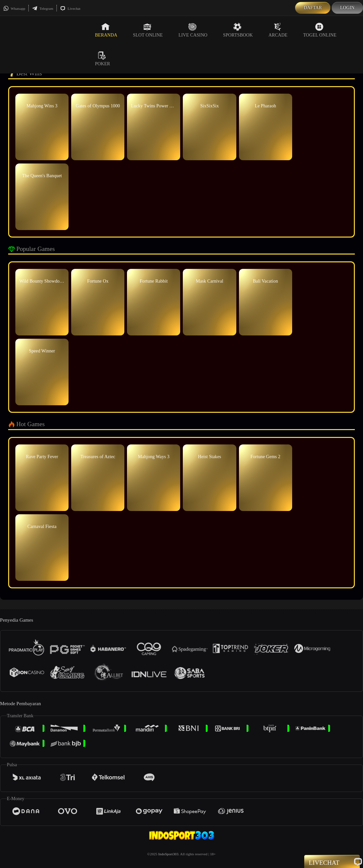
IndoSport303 (168, 854)
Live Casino (193, 30)
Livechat (70, 8)
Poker (103, 59)
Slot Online (148, 30)
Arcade (278, 30)
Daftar (313, 8)
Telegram (43, 8)
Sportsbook (238, 30)
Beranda (106, 30)
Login (347, 8)
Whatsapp (14, 8)
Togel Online (320, 30)
